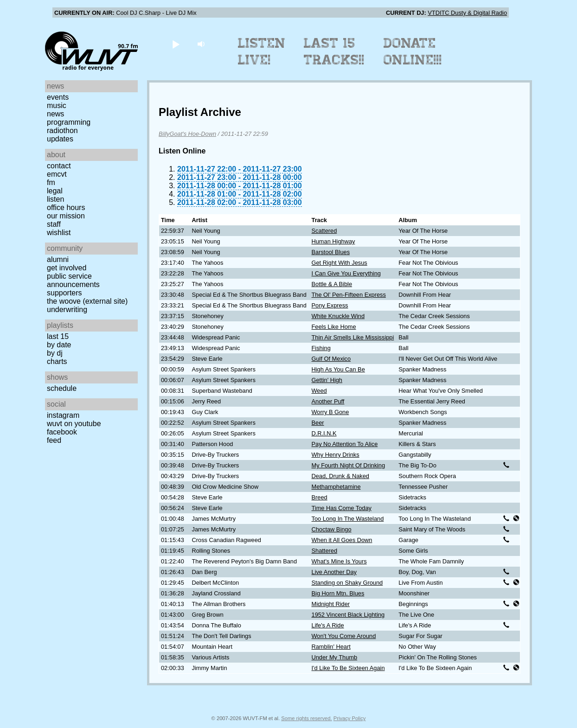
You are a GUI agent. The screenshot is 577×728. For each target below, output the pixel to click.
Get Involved (67, 268)
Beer (318, 423)
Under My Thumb (335, 657)
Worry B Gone (330, 412)
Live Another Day (334, 572)
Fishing (321, 348)
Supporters (64, 293)
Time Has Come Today (342, 508)
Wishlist (59, 233)
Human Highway (333, 241)
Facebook (62, 432)
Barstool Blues (331, 252)
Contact (59, 166)
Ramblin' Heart (331, 647)
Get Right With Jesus (340, 263)
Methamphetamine (336, 487)
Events (58, 97)
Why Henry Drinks (336, 455)
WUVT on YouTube (74, 424)
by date (59, 345)
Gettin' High (327, 380)
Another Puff (328, 401)
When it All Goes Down (342, 540)
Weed (319, 391)
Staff (54, 224)
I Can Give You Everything (346, 273)
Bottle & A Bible (332, 284)
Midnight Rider (331, 604)
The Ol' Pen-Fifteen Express (349, 295)
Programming (69, 122)
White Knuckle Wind (338, 316)
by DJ (55, 353)
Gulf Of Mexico (331, 359)
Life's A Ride (328, 625)
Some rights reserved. (306, 718)
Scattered (324, 231)
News (55, 114)
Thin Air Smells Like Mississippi (353, 337)
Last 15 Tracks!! (334, 51)
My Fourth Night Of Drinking (349, 465)
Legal (55, 191)
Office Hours (66, 208)
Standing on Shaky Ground (347, 583)
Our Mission (66, 216)
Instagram (63, 415)
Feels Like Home (334, 327)
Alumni (58, 259)
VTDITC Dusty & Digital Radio (467, 13)
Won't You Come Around (344, 636)
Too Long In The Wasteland (348, 519)
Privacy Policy (350, 718)
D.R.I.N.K (324, 433)
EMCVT (57, 174)
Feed (54, 440)
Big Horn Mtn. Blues (338, 593)
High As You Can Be (338, 369)
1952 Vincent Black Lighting (348, 615)
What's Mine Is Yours (339, 561)
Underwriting (67, 310)
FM (51, 182)
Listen (55, 199)
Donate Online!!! (413, 51)
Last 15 (58, 336)
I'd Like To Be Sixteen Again (348, 668)
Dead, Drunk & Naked (340, 476)
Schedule (62, 388)
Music (57, 105)
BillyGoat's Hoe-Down (187, 134)
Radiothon (62, 131)
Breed (320, 497)
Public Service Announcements (73, 280)
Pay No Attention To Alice (345, 444)
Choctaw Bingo (332, 529)
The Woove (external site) (87, 301)
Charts (57, 361)
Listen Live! (262, 51)
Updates (60, 139)
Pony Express (330, 305)
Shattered (325, 551)
